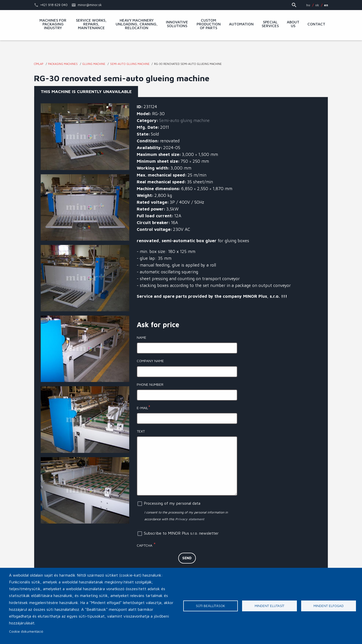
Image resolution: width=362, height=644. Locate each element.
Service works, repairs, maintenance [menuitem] (91, 24)
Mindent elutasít (269, 606)
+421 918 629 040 (54, 5)
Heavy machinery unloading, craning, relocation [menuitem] (137, 24)
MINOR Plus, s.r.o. (181, 52)
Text (141, 431)
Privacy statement (190, 519)
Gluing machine (94, 64)
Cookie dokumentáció (26, 631)
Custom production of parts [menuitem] (209, 24)
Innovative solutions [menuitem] (177, 24)
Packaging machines (63, 64)
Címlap (39, 64)
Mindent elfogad (329, 606)
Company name (150, 361)
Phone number (150, 384)
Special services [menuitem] (270, 24)
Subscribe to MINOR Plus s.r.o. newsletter (181, 533)
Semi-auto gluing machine (130, 64)
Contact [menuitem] (316, 24)
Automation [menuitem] (241, 24)
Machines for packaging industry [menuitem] (53, 24)
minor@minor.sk (90, 5)
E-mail (142, 408)
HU (308, 5)
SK (317, 5)
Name (142, 337)
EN (326, 5)
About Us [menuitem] (293, 24)
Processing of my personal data (172, 503)
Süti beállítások (210, 606)
